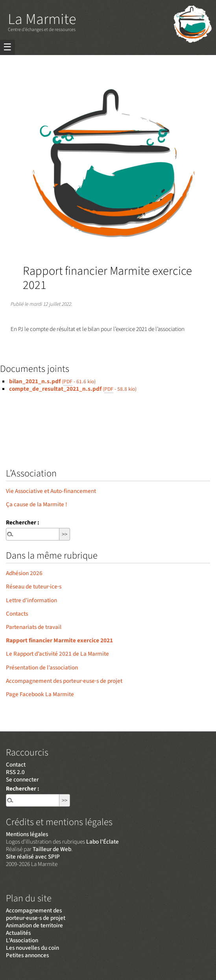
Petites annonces (27, 955)
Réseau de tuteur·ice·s (34, 587)
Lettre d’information (31, 600)
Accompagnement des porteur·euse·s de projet (64, 681)
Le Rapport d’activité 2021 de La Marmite (57, 654)
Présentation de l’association (42, 667)
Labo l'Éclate (102, 842)
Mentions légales (27, 834)
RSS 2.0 (15, 772)
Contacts (17, 614)
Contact (16, 765)
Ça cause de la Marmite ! (37, 504)
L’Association (22, 940)
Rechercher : (23, 522)
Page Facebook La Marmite (40, 694)
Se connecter (22, 780)
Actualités (18, 933)
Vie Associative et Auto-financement (51, 491)
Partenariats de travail (34, 627)
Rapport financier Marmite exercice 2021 (59, 640)
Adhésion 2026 (24, 573)
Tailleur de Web (52, 849)
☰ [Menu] (7, 47)
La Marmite (42, 19)
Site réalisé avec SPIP (33, 857)
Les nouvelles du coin (32, 948)
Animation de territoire (34, 925)
